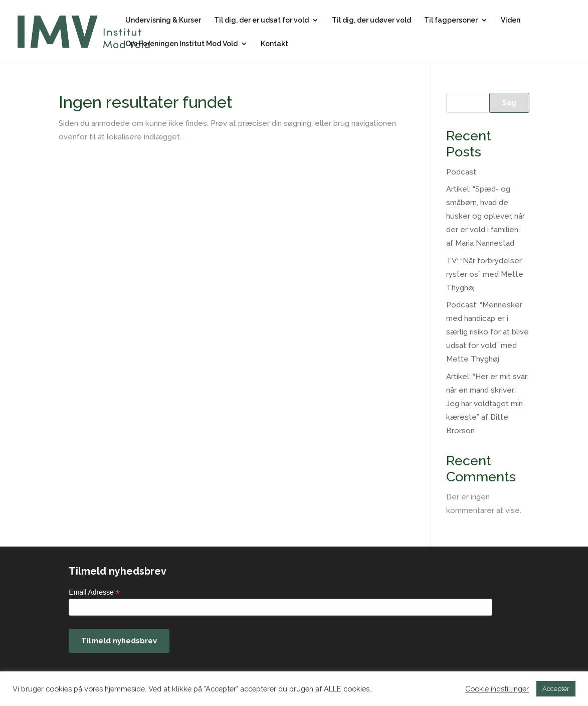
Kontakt (274, 44)
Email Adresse (94, 592)
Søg (509, 103)
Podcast (461, 172)
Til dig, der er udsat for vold (261, 20)
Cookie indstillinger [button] (497, 689)
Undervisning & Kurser (163, 20)
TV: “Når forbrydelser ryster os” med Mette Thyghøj (485, 274)
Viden (511, 20)
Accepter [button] (556, 689)
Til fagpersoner (451, 20)
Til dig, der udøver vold (371, 20)
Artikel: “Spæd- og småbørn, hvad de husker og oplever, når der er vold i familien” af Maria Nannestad (485, 216)
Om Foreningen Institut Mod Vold (181, 44)
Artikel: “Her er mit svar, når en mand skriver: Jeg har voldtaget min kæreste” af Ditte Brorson (487, 404)
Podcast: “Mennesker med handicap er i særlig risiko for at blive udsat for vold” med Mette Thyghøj (487, 332)
